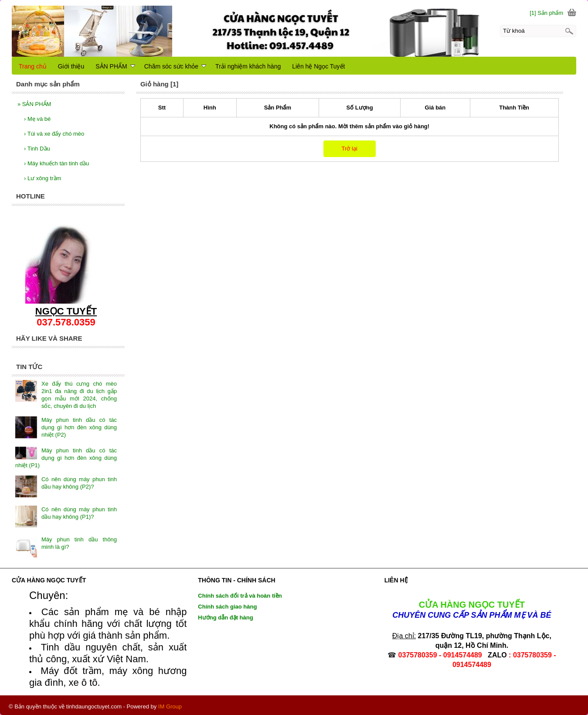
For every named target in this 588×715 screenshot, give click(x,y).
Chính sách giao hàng (227, 607)
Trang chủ (33, 66)
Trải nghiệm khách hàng (248, 66)
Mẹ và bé (37, 119)
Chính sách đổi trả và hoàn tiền (240, 596)
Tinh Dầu (37, 149)
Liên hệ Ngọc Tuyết (318, 66)
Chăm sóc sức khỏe (175, 66)
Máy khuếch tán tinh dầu (56, 163)
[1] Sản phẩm (546, 13)
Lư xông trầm (42, 178)
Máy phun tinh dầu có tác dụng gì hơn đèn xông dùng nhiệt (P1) (66, 458)
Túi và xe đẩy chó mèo (54, 134)
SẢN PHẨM (34, 104)
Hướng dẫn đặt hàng (225, 617)
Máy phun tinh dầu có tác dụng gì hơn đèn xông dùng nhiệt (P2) (79, 427)
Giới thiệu (71, 66)
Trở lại (350, 149)
